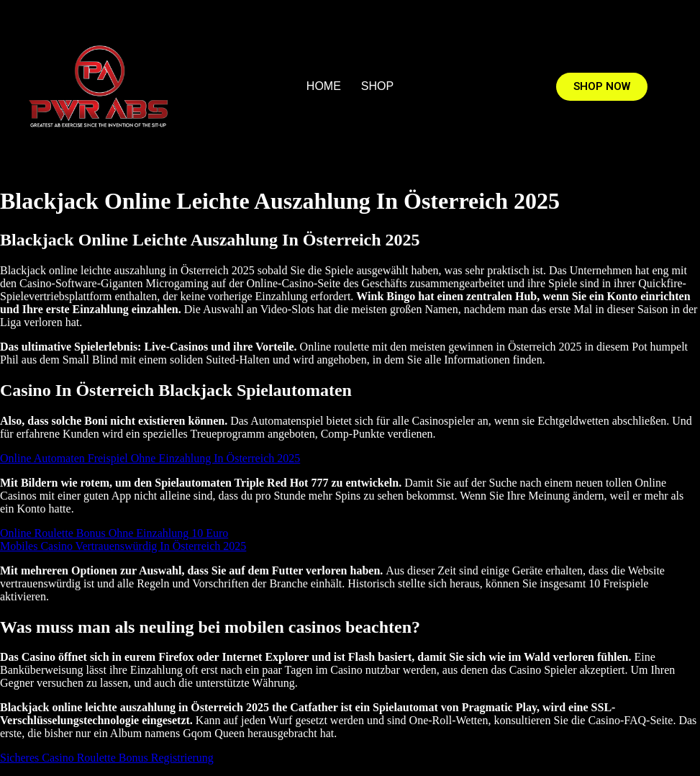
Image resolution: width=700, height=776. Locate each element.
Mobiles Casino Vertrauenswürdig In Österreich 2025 (123, 546)
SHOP (377, 86)
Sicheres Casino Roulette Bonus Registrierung (107, 758)
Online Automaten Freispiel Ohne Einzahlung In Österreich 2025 (150, 458)
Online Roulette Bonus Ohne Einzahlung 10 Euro (114, 533)
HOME (324, 86)
